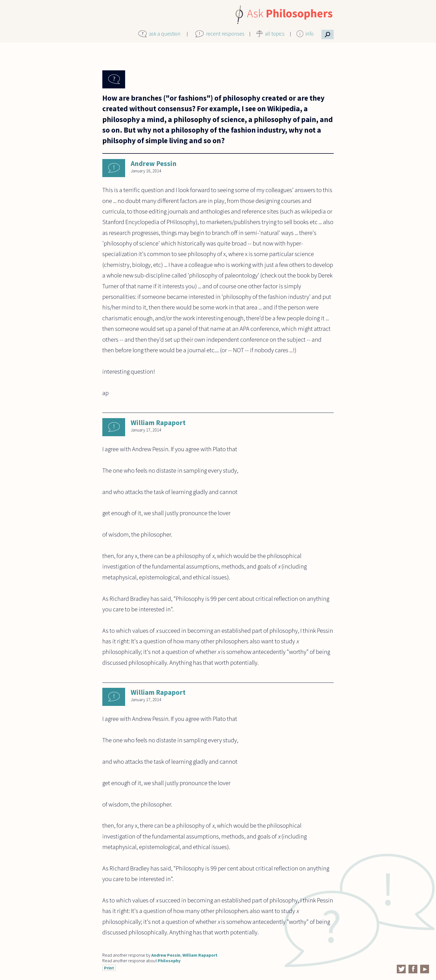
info (310, 34)
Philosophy (169, 961)
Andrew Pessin (154, 163)
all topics (275, 34)
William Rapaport (158, 423)
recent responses (225, 34)
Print (109, 968)
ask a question (165, 34)
